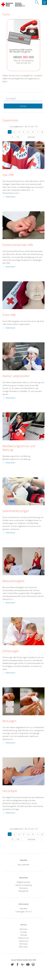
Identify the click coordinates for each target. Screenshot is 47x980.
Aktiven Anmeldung (23, 885)
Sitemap (24, 935)
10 (18, 137)
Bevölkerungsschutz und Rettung (19, 448)
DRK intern (23, 947)
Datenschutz (23, 938)
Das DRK (8, 175)
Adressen (23, 929)
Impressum (24, 941)
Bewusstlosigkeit (13, 581)
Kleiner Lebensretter (16, 376)
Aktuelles (23, 908)
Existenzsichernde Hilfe (18, 245)
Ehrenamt (24, 888)
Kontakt (24, 932)
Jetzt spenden (24, 865)
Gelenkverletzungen (16, 511)
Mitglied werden (23, 882)
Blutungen (9, 721)
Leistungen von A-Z (24, 911)
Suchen (23, 106)
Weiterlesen (11, 197)
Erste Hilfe (9, 315)
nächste (31, 137)
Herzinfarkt (10, 791)
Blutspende (24, 891)
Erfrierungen (11, 651)
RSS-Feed (23, 944)
